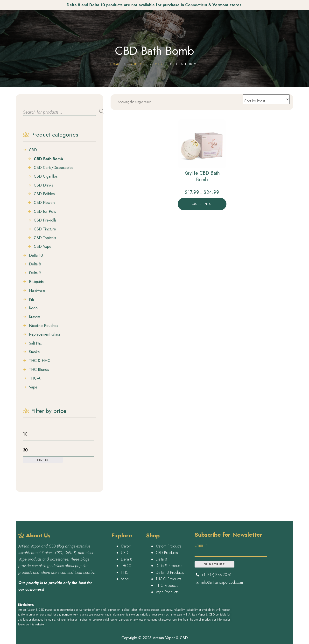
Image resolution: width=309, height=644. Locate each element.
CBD (33, 150)
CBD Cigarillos (46, 176)
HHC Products (167, 585)
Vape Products (167, 592)
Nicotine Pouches (44, 326)
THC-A (35, 378)
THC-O (126, 566)
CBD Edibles (44, 194)
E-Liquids (36, 282)
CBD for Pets (45, 212)
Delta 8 (35, 264)
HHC (125, 572)
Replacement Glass (45, 334)
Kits (32, 299)
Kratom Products (169, 546)
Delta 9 (35, 273)
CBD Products (167, 553)
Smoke (34, 352)
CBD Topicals (45, 238)
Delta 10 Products (170, 572)
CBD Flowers (45, 203)
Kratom (35, 317)
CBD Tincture (45, 229)
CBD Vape (43, 247)
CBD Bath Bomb (48, 159)
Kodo (33, 308)
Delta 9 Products (169, 566)
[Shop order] (266, 99)
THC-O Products (169, 579)
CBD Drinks (43, 185)
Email (201, 545)
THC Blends (39, 370)
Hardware (37, 291)
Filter (43, 460)
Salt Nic (35, 343)
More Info (202, 204)
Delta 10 (36, 256)
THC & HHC (40, 361)
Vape (33, 387)
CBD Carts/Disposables (54, 168)
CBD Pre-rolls (45, 220)
